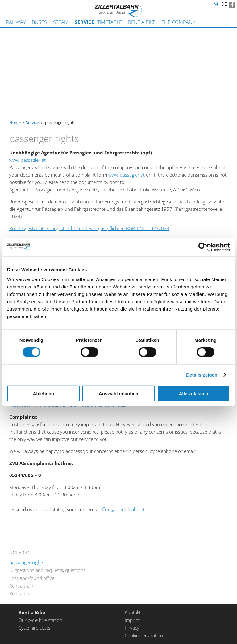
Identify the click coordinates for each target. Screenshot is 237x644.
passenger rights (27, 562)
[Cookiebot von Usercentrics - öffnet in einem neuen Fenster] (203, 247)
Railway (16, 22)
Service (84, 22)
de (224, 5)
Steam (61, 22)
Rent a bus (20, 593)
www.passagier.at (27, 160)
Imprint (132, 620)
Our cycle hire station (40, 620)
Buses (39, 22)
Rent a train (21, 586)
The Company (178, 22)
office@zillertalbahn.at (122, 509)
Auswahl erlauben (118, 393)
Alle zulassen (194, 393)
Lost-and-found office (32, 578)
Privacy (132, 628)
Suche (216, 5)
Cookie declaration (144, 635)
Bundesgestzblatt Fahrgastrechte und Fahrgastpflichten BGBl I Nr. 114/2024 (89, 228)
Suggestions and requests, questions (47, 570)
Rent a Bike (142, 22)
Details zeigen (202, 375)
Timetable (110, 22)
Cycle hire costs (34, 628)
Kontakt (133, 612)
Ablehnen (44, 393)
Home (15, 122)
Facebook (232, 5)
